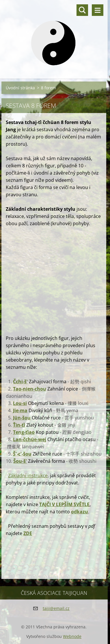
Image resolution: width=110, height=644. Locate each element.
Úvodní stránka (20, 88)
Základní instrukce (28, 475)
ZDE (28, 533)
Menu (98, 10)
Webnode (72, 636)
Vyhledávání (82, 10)
